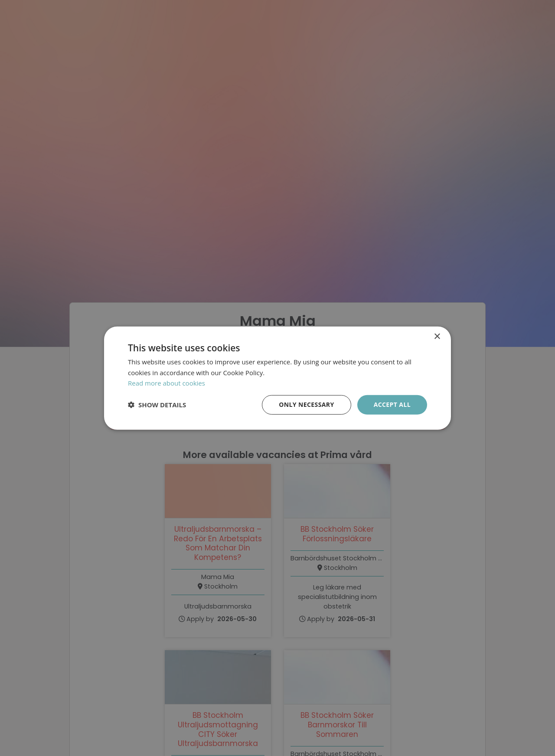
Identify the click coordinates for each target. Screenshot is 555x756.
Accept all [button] (392, 404)
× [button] (437, 336)
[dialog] (277, 378)
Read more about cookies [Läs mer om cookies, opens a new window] (166, 383)
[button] (157, 405)
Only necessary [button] (306, 404)
